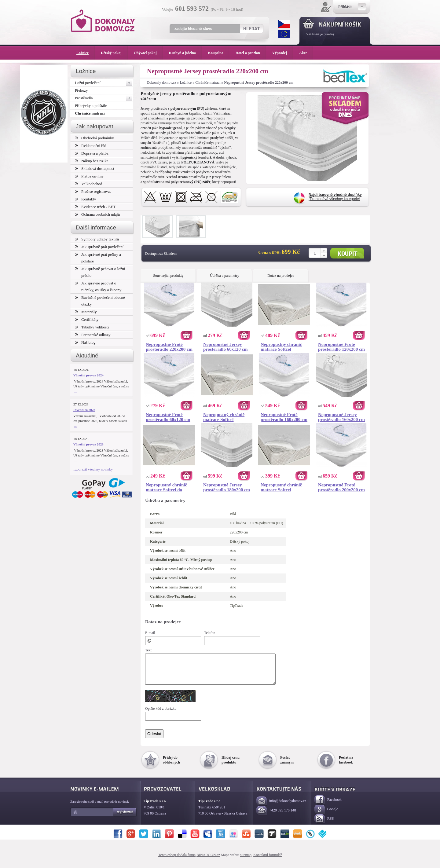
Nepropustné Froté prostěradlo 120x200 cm (341, 347)
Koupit (347, 253)
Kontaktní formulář (268, 860)
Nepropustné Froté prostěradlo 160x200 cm (284, 417)
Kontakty (86, 199)
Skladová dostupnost (95, 168)
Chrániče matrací (208, 82)
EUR (284, 34)
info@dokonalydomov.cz (281, 807)
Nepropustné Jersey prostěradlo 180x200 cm (227, 487)
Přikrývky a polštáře (91, 106)
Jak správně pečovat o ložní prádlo (100, 272)
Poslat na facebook (346, 765)
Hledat (251, 28)
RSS (324, 824)
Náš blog (85, 342)
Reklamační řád (91, 146)
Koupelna (219, 53)
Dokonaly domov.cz (161, 82)
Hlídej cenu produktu (231, 765)
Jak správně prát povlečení (99, 247)
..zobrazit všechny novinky (93, 469)
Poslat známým (287, 765)
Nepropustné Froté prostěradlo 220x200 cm (169, 347)
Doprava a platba (92, 153)
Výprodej (283, 53)
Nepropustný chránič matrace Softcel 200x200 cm (281, 347)
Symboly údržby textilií (97, 239)
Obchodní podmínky (95, 138)
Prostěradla (104, 98)
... (75, 391)
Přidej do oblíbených (171, 765)
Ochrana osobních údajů (97, 214)
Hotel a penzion (251, 53)
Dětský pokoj (114, 53)
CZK (284, 24)
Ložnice (186, 82)
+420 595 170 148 (276, 816)
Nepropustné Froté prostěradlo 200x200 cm (341, 487)
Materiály (86, 312)
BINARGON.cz (208, 860)
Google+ (327, 815)
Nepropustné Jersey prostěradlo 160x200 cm (341, 417)
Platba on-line (89, 176)
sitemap (246, 860)
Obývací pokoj (148, 53)
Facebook (328, 806)
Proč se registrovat (93, 191)
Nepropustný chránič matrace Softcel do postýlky (166, 487)
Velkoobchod (89, 184)
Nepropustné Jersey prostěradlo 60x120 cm (226, 347)
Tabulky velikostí (92, 327)
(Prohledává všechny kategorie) (335, 197)
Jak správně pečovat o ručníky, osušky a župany (98, 286)
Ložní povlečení (104, 83)
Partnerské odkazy (93, 335)
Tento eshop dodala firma (177, 860)
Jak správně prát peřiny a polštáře (98, 258)
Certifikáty (87, 319)
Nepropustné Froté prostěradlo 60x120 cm (168, 417)
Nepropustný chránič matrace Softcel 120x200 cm (281, 487)
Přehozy (81, 90)
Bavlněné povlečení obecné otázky (100, 301)
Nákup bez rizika (92, 161)
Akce (304, 53)
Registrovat (125, 818)
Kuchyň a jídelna (185, 53)
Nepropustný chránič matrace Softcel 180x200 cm (224, 417)
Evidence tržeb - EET (95, 207)
